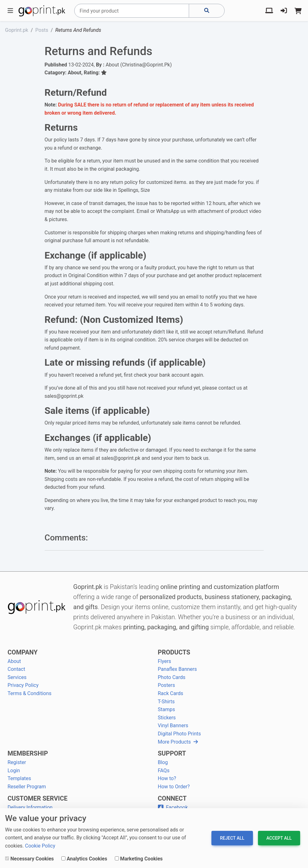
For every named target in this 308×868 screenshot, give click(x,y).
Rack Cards (171, 693)
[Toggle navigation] (10, 11)
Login (14, 771)
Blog (163, 762)
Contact (16, 669)
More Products (178, 742)
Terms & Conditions (30, 693)
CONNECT (172, 798)
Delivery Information (30, 807)
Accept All (279, 838)
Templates (19, 778)
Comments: (66, 538)
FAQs (164, 771)
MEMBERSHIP (28, 753)
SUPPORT (172, 753)
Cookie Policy (40, 846)
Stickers (167, 718)
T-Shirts (166, 702)
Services (17, 677)
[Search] (132, 11)
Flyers (165, 661)
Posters (167, 685)
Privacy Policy (23, 685)
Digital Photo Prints (179, 734)
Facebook (173, 807)
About (14, 661)
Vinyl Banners (173, 725)
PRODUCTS (174, 652)
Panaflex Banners (177, 669)
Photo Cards (172, 677)
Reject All (232, 838)
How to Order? (174, 787)
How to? (167, 778)
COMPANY (22, 652)
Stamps (167, 709)
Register (17, 762)
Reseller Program (27, 787)
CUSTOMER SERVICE (37, 798)
